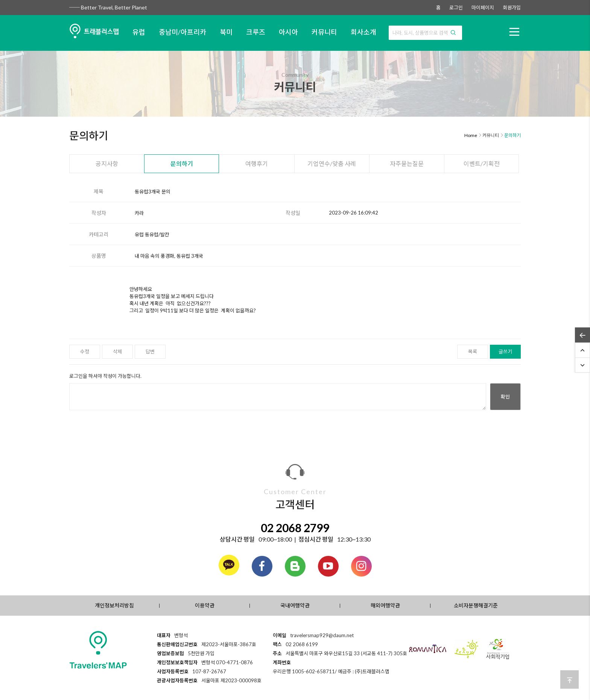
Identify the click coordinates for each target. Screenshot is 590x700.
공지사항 (107, 164)
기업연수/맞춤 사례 (332, 164)
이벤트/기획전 (482, 164)
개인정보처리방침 (114, 605)
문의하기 (182, 164)
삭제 (117, 352)
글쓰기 (505, 352)
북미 (226, 32)
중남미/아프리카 (182, 32)
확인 (505, 397)
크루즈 (256, 32)
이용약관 (205, 605)
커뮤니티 (324, 32)
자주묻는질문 (407, 164)
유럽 (139, 32)
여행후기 (257, 164)
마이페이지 (483, 8)
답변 (150, 352)
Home (471, 135)
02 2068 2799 (295, 528)
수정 (85, 352)
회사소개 (363, 32)
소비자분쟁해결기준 (476, 605)
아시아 (288, 32)
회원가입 (512, 8)
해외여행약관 (385, 605)
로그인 (456, 8)
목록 (473, 352)
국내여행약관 (295, 605)
